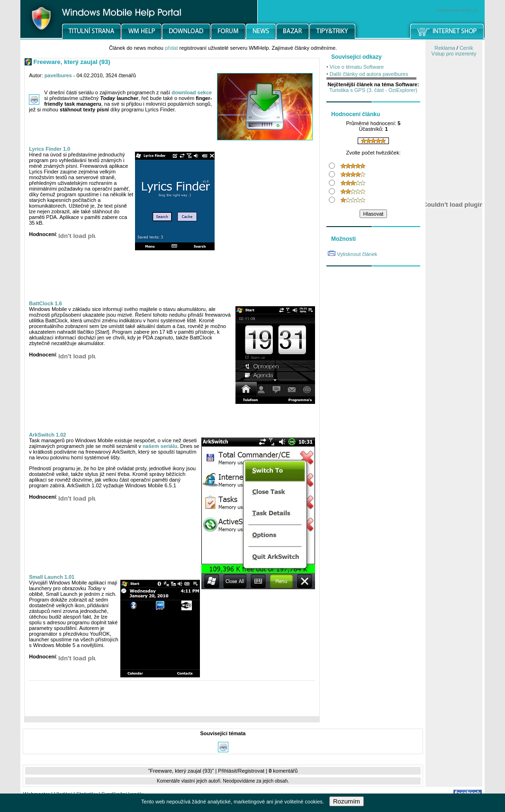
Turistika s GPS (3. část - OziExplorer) (373, 90)
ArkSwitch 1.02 (47, 435)
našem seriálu (160, 446)
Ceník (466, 48)
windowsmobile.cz (457, 10)
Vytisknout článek (357, 254)
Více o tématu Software (357, 67)
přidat (171, 48)
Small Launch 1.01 (52, 577)
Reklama (445, 48)
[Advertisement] (172, 701)
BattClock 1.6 (45, 303)
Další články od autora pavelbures (369, 74)
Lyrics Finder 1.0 (50, 149)
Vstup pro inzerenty (454, 54)
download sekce (192, 92)
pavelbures (58, 75)
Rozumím (347, 801)
